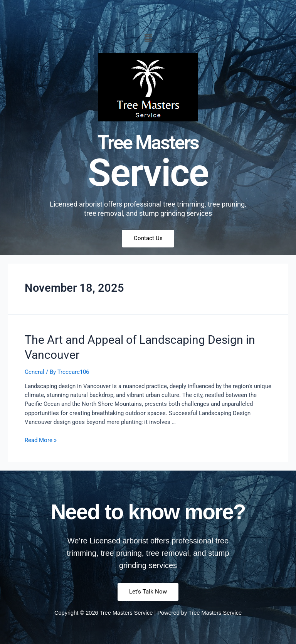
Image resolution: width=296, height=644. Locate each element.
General (34, 373)
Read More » (41, 441)
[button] (148, 38)
